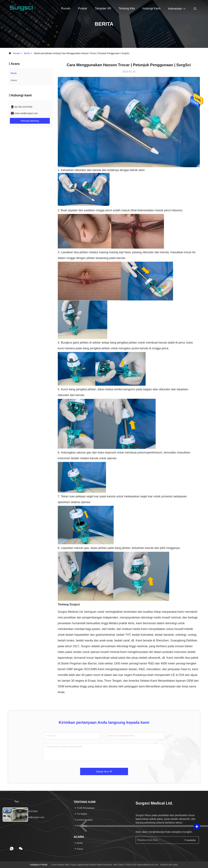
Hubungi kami (151, 8)
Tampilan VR (103, 8)
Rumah (66, 8)
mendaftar (190, 840)
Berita (27, 53)
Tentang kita (127, 8)
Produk (83, 8)
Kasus (14, 80)
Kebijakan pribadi (39, 865)
